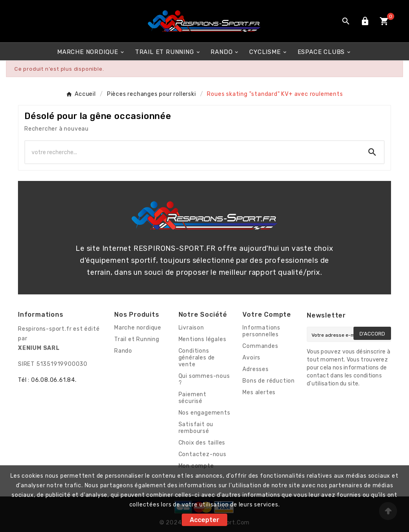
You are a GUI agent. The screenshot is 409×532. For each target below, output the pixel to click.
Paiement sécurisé (193, 398)
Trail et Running (137, 339)
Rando (123, 351)
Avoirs (251, 358)
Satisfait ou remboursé (196, 428)
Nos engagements (204, 413)
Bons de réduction (269, 381)
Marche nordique (138, 328)
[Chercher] (193, 152)
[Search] (372, 152)
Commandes (260, 346)
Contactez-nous (203, 454)
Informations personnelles (261, 331)
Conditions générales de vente (197, 358)
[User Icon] (365, 21)
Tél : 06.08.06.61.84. (47, 380)
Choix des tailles (202, 443)
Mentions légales (203, 339)
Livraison (191, 328)
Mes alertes (259, 392)
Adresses (255, 369)
